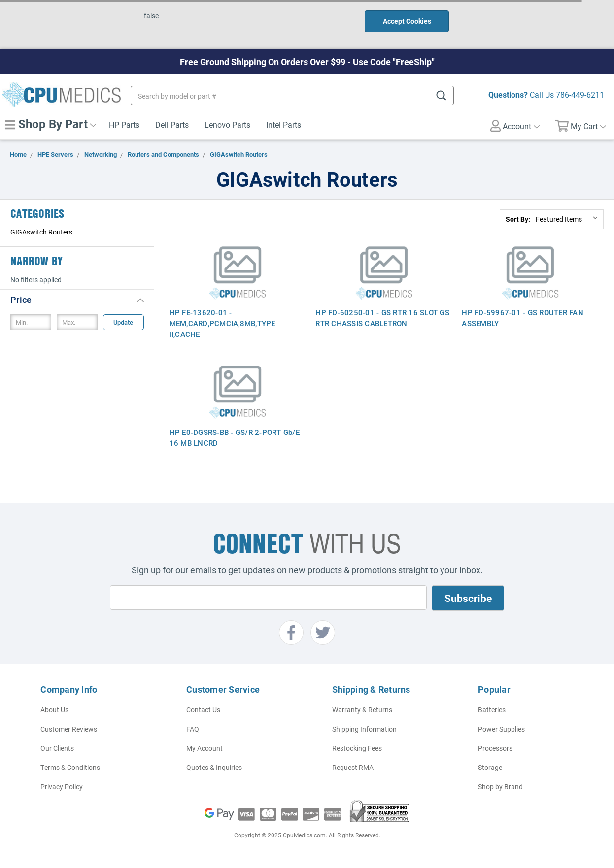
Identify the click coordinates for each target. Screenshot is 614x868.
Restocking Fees (357, 748)
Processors (495, 748)
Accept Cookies (407, 21)
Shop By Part (51, 124)
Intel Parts (284, 124)
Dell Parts (172, 124)
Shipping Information (364, 729)
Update (123, 322)
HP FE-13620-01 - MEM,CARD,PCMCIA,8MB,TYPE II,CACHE (222, 323)
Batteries (492, 710)
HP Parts (124, 124)
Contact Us (203, 710)
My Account (205, 748)
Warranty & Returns (362, 710)
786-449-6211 (580, 94)
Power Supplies (501, 729)
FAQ (193, 729)
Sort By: (518, 219)
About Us (54, 710)
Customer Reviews (69, 729)
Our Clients (57, 748)
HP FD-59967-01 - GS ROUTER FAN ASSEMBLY (523, 318)
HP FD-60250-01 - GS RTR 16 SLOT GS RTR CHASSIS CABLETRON (382, 318)
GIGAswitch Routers (41, 232)
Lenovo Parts (227, 124)
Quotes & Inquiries (214, 767)
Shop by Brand (500, 786)
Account (515, 126)
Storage (490, 767)
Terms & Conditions (70, 767)
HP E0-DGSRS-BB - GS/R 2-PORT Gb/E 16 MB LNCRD (235, 437)
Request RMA (353, 767)
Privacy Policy (62, 786)
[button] (77, 299)
